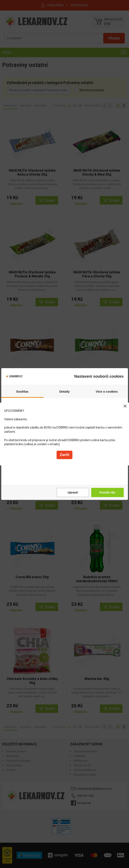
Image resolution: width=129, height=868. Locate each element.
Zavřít (64, 455)
